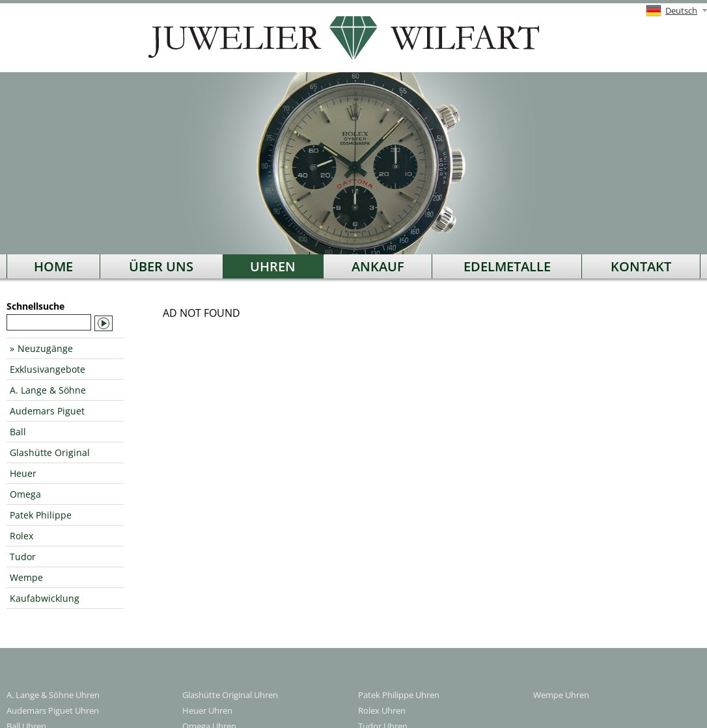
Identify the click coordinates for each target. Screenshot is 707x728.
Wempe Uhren (561, 695)
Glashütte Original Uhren (230, 695)
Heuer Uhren (207, 710)
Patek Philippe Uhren (399, 695)
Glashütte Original (50, 452)
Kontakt (641, 266)
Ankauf (378, 266)
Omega (25, 494)
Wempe (26, 577)
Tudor (23, 557)
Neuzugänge (45, 348)
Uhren (273, 266)
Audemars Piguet (47, 411)
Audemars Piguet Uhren (53, 710)
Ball (18, 432)
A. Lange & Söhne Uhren (53, 695)
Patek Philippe (41, 515)
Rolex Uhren (382, 710)
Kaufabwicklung (45, 598)
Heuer (23, 473)
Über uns (161, 266)
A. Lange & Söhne (48, 390)
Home (53, 266)
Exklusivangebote (48, 369)
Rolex (21, 536)
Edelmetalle (507, 266)
